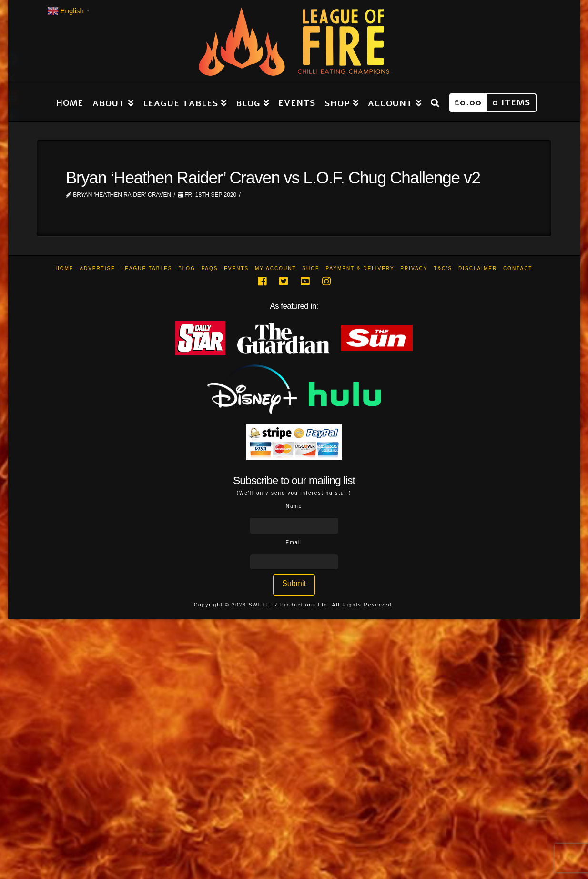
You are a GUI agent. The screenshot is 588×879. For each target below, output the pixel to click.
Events (236, 268)
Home (65, 268)
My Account (276, 268)
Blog (187, 268)
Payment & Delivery (360, 268)
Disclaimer (478, 268)
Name (294, 506)
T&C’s (443, 268)
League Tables (147, 268)
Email (294, 542)
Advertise (97, 268)
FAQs (210, 268)
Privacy (414, 268)
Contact (518, 268)
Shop (311, 268)
